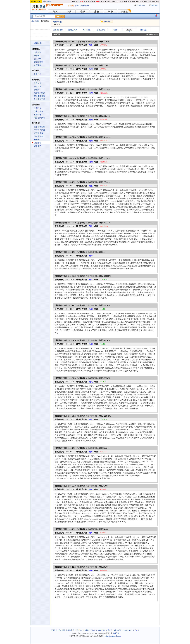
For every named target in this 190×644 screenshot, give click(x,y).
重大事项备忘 (39, 96)
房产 (109, 2)
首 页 (55, 12)
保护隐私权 (118, 630)
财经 (98, 2)
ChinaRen (132, 2)
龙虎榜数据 (39, 62)
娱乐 (91, 2)
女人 (117, 2)
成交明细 (38, 52)
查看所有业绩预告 (152, 34)
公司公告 (38, 74)
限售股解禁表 (39, 118)
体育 (85, 2)
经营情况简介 (39, 93)
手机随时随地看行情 (82, 6)
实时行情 (107, 22)
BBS (146, 2)
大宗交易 (38, 65)
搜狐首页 (75, 2)
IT (101, 2)
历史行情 (38, 59)
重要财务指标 (39, 127)
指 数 (83, 12)
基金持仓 (38, 115)
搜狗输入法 (70, 630)
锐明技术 (57, 22)
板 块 (111, 12)
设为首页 (155, 5)
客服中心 (101, 630)
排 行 (97, 12)
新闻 (81, 2)
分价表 (37, 56)
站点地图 (62, 630)
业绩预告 (38, 143)
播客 (126, 2)
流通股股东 (39, 111)
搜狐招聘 (86, 630)
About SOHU (127, 630)
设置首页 (54, 630)
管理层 (37, 90)
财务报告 (38, 146)
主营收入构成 (39, 130)
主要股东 (38, 108)
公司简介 (38, 83)
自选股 (124, 12)
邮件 (137, 2)
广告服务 (94, 630)
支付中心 (79, 630)
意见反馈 (71, 6)
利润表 (37, 140)
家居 (113, 2)
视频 (122, 2)
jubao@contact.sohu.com (113, 636)
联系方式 (109, 630)
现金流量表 (39, 136)
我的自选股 (45, 21)
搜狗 (157, 2)
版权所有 (116, 633)
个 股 (69, 12)
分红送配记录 (39, 99)
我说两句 (151, 2)
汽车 (105, 2)
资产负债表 (39, 133)
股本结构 (38, 87)
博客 (142, 2)
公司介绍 (136, 630)
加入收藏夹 (141, 5)
